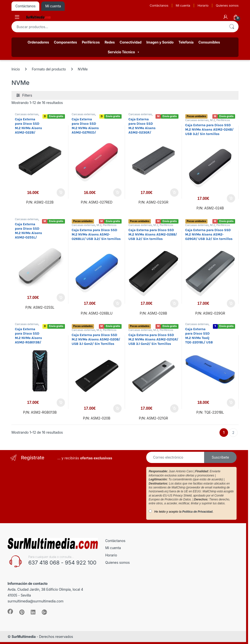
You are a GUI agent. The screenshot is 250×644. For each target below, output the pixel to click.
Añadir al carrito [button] (61, 192)
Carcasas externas (27, 114)
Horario (203, 5)
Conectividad (130, 42)
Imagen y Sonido (160, 42)
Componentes (66, 42)
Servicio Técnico (124, 52)
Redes (110, 42)
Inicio (16, 69)
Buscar (232, 27)
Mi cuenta (183, 5)
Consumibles (209, 42)
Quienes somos (227, 5)
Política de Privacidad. (198, 512)
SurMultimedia (24, 637)
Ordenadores (38, 42)
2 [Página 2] (233, 433)
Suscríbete (220, 457)
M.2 (213, 120)
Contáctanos (159, 5)
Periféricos (91, 42)
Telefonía (186, 42)
